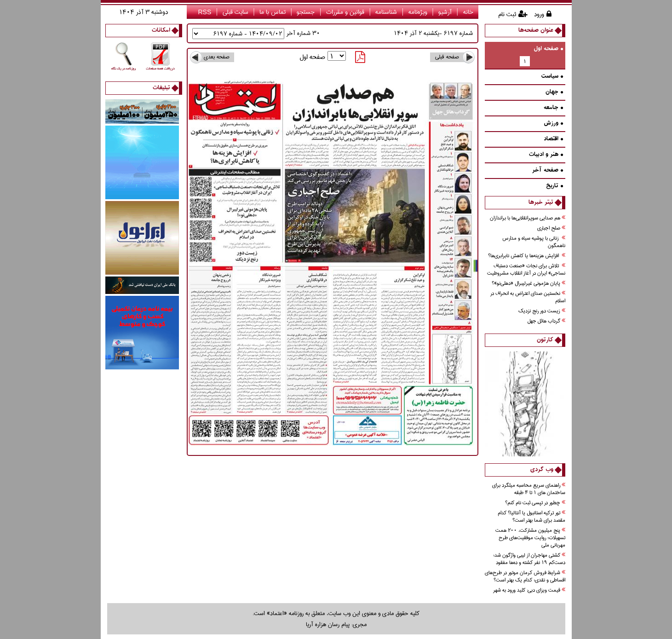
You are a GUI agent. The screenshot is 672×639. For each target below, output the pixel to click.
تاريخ (554, 186)
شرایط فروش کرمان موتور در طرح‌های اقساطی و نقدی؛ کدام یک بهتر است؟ (525, 577)
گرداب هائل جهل (546, 321)
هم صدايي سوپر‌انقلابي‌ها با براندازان (528, 218)
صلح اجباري (551, 228)
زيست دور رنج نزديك (542, 311)
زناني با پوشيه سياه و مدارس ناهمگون (534, 242)
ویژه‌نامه (418, 12)
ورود (539, 14)
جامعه (553, 108)
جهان (554, 92)
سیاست (552, 77)
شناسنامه (386, 12)
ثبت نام (507, 14)
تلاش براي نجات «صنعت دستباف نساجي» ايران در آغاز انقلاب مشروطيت (526, 270)
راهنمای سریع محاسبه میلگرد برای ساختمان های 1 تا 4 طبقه (529, 489)
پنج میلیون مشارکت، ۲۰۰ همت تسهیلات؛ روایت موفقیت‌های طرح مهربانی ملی (530, 538)
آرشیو (445, 12)
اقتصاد (553, 139)
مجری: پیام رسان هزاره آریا (336, 624)
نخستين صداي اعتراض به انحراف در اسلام (528, 297)
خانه (468, 12)
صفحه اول (548, 49)
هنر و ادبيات (546, 155)
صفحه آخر (548, 170)
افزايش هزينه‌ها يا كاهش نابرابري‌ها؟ (527, 256)
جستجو (306, 12)
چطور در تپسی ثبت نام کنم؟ (535, 503)
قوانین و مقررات (345, 12)
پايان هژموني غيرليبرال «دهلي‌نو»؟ (528, 284)
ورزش (553, 124)
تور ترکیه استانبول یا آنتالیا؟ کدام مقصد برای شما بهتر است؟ (531, 517)
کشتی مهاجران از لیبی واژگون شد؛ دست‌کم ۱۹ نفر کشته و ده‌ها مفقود (529, 559)
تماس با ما (273, 12)
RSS (204, 12)
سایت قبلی (235, 12)
